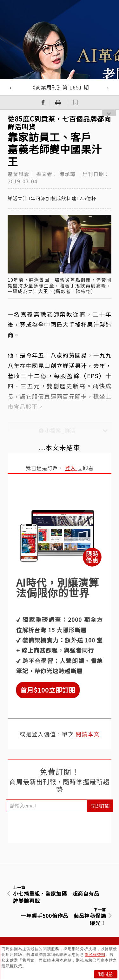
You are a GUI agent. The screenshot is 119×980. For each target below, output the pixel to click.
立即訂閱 (100, 806)
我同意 (106, 974)
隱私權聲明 (95, 955)
